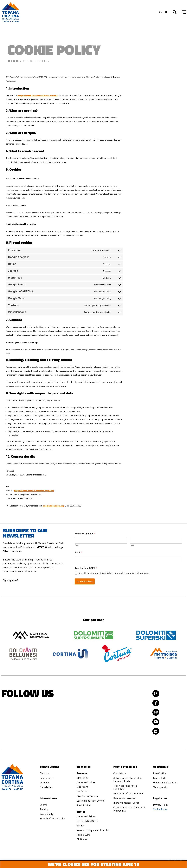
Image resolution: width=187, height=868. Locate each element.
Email (78, 550)
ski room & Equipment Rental (93, 830)
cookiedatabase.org (53, 506)
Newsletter (46, 787)
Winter (81, 812)
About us (45, 773)
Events (44, 805)
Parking (44, 809)
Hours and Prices (86, 816)
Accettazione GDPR (86, 565)
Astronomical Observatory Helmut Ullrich (128, 780)
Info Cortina (160, 773)
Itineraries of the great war (129, 793)
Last (132, 542)
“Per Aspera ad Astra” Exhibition (126, 787)
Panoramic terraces (124, 798)
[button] (175, 12)
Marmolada (160, 778)
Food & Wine (84, 805)
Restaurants (47, 778)
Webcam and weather (165, 782)
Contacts (45, 782)
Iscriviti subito (85, 578)
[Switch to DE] (160, 12)
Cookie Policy (160, 809)
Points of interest (125, 767)
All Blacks (82, 839)
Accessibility (47, 814)
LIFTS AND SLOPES (88, 821)
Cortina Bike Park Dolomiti (91, 801)
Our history (120, 773)
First (77, 542)
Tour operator (161, 787)
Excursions (82, 787)
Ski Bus (81, 825)
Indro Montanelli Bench (126, 803)
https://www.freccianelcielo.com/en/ (38, 95)
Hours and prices (86, 782)
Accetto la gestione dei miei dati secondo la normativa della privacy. (114, 570)
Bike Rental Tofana (87, 796)
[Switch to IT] (166, 12)
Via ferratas (83, 791)
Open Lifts (82, 778)
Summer (82, 773)
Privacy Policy (161, 805)
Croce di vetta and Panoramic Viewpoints (130, 809)
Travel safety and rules (53, 818)
